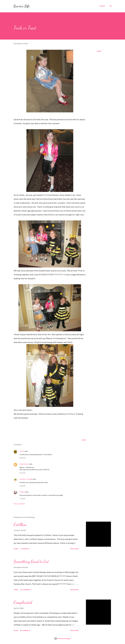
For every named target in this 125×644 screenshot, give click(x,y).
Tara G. (22, 451)
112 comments (25, 590)
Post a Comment (19, 504)
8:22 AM (23, 473)
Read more (74, 549)
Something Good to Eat (31, 561)
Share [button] (99, 51)
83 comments (25, 630)
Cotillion (20, 524)
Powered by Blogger (62, 638)
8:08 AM (23, 458)
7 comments (25, 549)
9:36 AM (23, 486)
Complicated (23, 602)
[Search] (102, 6)
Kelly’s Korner (24, 464)
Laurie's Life (21, 6)
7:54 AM (23, 499)
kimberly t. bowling (26, 479)
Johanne (22, 492)
